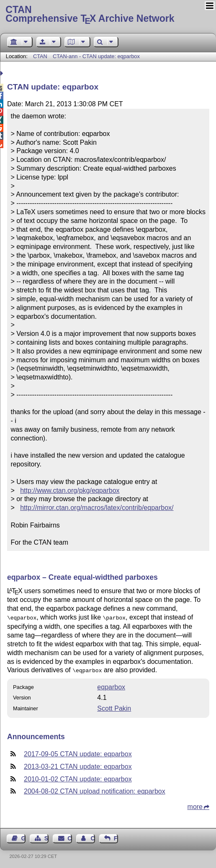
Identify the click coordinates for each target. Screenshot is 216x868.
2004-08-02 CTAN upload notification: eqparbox (95, 790)
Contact (69, 837)
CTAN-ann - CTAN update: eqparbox (96, 56)
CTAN (40, 56)
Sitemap (46, 837)
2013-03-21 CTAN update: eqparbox (78, 765)
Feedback (116, 837)
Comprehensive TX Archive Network (108, 15)
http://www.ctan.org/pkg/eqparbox (70, 490)
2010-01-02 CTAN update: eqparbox (78, 777)
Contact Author (93, 837)
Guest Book (23, 837)
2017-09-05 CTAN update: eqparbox (78, 752)
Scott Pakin (114, 707)
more (195, 805)
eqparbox (111, 685)
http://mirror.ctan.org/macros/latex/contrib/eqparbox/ (97, 508)
